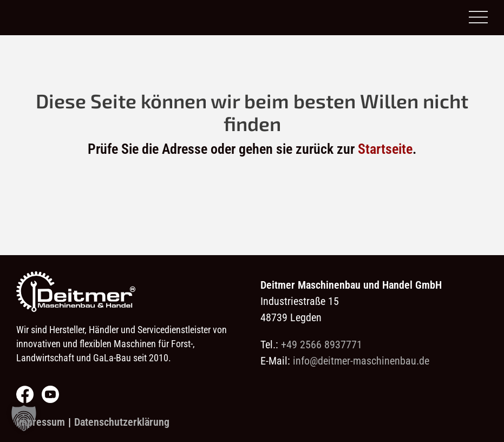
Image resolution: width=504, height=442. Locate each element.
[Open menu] (478, 18)
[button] (24, 418)
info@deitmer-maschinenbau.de (361, 361)
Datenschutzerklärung (122, 422)
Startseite (385, 149)
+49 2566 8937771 (322, 344)
